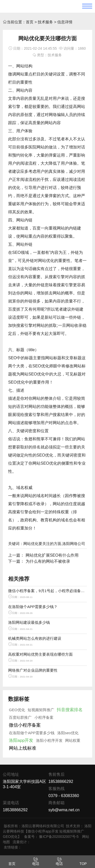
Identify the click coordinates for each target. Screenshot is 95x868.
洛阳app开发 (21, 740)
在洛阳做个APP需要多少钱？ (33, 607)
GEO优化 (17, 710)
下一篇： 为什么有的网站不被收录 (39, 561)
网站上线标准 (23, 748)
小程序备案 (44, 717)
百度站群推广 (20, 717)
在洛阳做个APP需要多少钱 (32, 733)
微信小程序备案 (25, 725)
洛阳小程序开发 (49, 740)
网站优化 (46, 261)
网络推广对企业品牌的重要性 (33, 670)
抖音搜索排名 (70, 710)
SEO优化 (41, 366)
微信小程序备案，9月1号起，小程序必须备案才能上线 (47, 591)
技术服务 (45, 22)
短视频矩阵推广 (41, 710)
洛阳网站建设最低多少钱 (29, 622)
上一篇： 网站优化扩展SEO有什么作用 (43, 555)
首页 (30, 22)
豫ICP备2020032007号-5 (59, 837)
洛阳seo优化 (68, 733)
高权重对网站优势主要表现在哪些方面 (40, 654)
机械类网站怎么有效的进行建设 (35, 638)
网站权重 (73, 740)
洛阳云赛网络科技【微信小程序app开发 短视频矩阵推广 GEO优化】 (47, 831)
